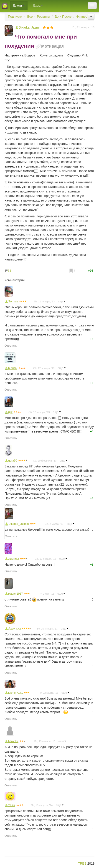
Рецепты (43, 17)
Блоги (19, 5)
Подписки (15, 17)
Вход (38, 5)
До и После (63, 17)
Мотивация (52, 46)
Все (30, 17)
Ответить (11, 346)
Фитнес (82, 17)
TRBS (82, 863)
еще (62, 301)
